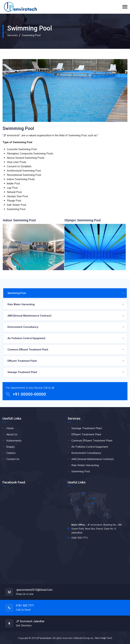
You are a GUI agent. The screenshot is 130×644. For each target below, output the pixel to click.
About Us (12, 434)
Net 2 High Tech (104, 638)
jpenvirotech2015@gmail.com (34, 590)
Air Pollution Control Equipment (26, 338)
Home (10, 428)
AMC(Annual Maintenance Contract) (29, 316)
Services (13, 35)
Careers (11, 453)
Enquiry (11, 447)
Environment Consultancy (23, 327)
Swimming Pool (17, 293)
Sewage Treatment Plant (22, 372)
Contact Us (13, 459)
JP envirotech (44, 638)
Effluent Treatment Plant (22, 361)
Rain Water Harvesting (21, 304)
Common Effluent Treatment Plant (28, 350)
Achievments (14, 441)
